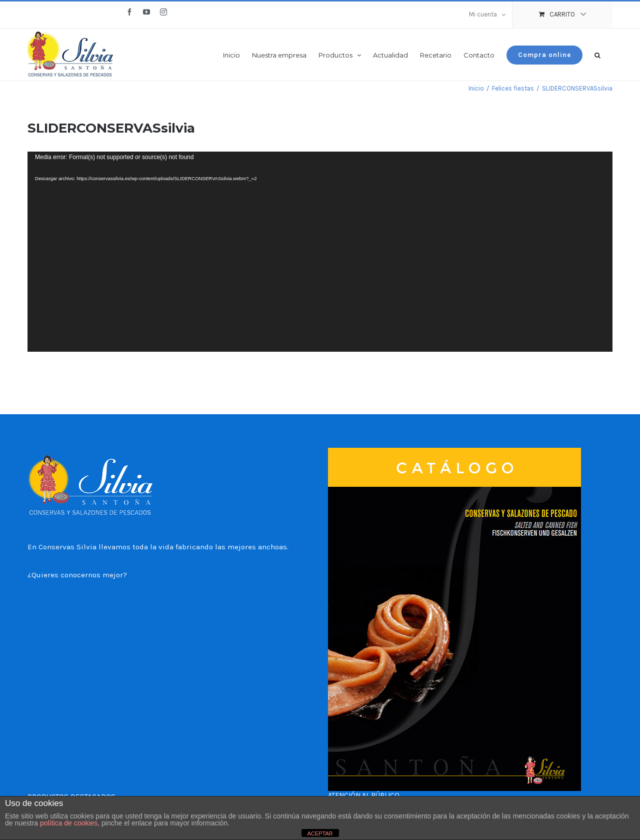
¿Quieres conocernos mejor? (77, 575)
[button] (597, 54)
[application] (320, 252)
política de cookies (69, 823)
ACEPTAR (320, 833)
